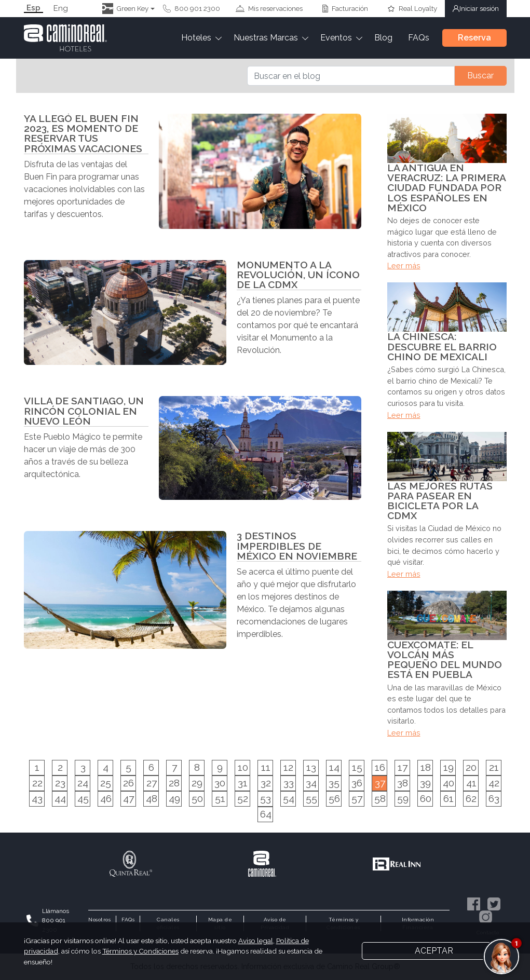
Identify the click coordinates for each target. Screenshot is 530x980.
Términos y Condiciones (140, 951)
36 (357, 783)
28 (174, 783)
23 (60, 783)
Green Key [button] (125, 9)
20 (471, 767)
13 (311, 767)
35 (334, 783)
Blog (383, 38)
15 (357, 767)
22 (37, 783)
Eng (61, 9)
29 (197, 783)
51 (220, 798)
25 (106, 783)
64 (266, 814)
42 (494, 783)
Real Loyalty (412, 8)
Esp (33, 8)
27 (152, 783)
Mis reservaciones (269, 8)
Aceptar (434, 951)
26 (128, 783)
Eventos (336, 38)
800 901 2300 (192, 8)
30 (220, 783)
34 (311, 783)
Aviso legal (256, 941)
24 (83, 783)
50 (197, 798)
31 (243, 783)
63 (494, 798)
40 (449, 783)
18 (426, 767)
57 (357, 798)
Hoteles (196, 38)
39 (425, 783)
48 (152, 798)
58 (380, 798)
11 (266, 767)
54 (289, 798)
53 (266, 798)
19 (449, 767)
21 (494, 767)
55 (311, 798)
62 (471, 798)
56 (334, 798)
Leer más (404, 266)
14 (334, 767)
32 (266, 783)
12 (288, 767)
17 (403, 767)
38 (403, 783)
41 (471, 783)
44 (60, 798)
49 (174, 798)
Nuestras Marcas (266, 38)
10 (243, 767)
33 (289, 783)
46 (106, 798)
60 (426, 798)
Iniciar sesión (476, 8)
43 (37, 798)
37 (380, 783)
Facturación (345, 8)
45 (83, 798)
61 (449, 798)
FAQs (419, 38)
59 (403, 798)
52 (243, 798)
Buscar (480, 76)
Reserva (474, 38)
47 (128, 798)
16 (380, 767)
